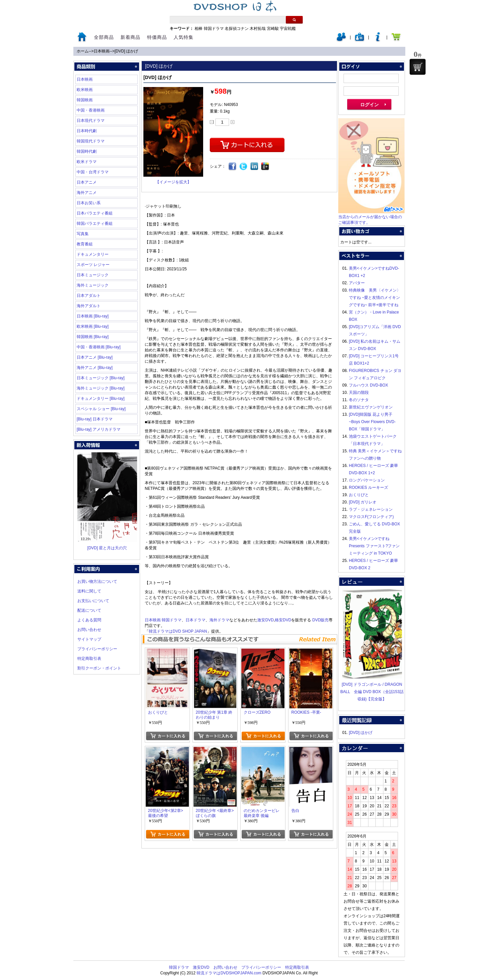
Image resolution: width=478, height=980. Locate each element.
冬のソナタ (359, 400)
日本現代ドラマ (91, 121)
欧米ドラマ (87, 162)
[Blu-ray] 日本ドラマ (95, 419)
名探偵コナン (237, 29)
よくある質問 (89, 620)
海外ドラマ (219, 620)
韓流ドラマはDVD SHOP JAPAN (178, 631)
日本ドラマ (196, 620)
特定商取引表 (89, 659)
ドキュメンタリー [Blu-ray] (101, 399)
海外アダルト (89, 306)
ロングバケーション (367, 480)
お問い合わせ (89, 630)
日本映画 (102, 51)
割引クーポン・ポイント (99, 668)
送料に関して (89, 591)
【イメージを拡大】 (173, 182)
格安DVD (283, 620)
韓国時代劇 (87, 151)
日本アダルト (89, 296)
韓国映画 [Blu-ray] (93, 337)
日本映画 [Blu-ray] (93, 316)
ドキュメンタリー (93, 254)
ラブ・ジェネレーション (371, 509)
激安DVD (265, 620)
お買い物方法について (97, 581)
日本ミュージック (93, 275)
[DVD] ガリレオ (363, 502)
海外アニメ (87, 193)
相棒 (199, 29)
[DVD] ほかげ (126, 51)
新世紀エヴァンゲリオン (371, 407)
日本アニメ (87, 182)
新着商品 (130, 37)
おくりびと (359, 495)
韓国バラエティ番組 (95, 223)
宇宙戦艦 (288, 29)
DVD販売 (320, 620)
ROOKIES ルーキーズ (368, 488)
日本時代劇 (87, 131)
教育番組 (85, 244)
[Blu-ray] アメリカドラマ (99, 429)
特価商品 (157, 37)
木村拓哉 (258, 29)
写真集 (83, 234)
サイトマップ (89, 639)
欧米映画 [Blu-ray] (93, 326)
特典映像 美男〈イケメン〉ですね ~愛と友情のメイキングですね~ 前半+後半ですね (375, 298)
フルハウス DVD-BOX (368, 385)
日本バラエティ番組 (95, 213)
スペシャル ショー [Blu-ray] (101, 409)
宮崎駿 (273, 29)
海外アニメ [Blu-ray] (95, 368)
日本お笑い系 (89, 203)
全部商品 (104, 37)
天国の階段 (359, 393)
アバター (357, 283)
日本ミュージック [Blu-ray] (101, 378)
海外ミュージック (93, 285)
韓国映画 (85, 100)
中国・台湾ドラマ (93, 172)
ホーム (83, 51)
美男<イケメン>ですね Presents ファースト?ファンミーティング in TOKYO (374, 546)
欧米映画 (85, 90)
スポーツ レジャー (93, 265)
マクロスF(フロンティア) (371, 517)
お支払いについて (93, 601)
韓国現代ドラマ (91, 141)
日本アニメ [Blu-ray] (95, 357)
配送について (89, 610)
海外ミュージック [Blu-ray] (101, 388)
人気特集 (184, 37)
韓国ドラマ (214, 29)
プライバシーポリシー (97, 649)
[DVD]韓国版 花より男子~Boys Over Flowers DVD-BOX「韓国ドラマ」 (372, 422)
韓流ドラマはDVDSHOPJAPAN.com (229, 973)
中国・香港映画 (91, 110)
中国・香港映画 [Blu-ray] (99, 347)
